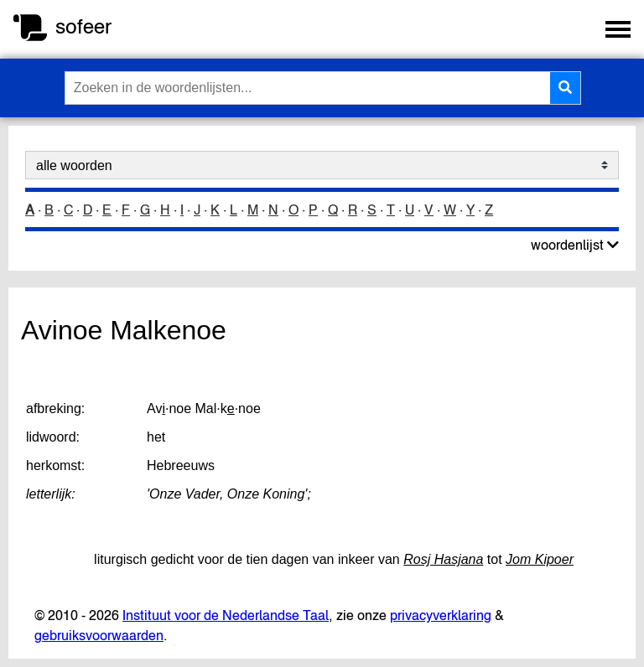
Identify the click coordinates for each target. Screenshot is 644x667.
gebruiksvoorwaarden (99, 635)
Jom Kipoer (540, 559)
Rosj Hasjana (443, 559)
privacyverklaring (441, 615)
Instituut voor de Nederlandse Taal (226, 615)
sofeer (83, 26)
